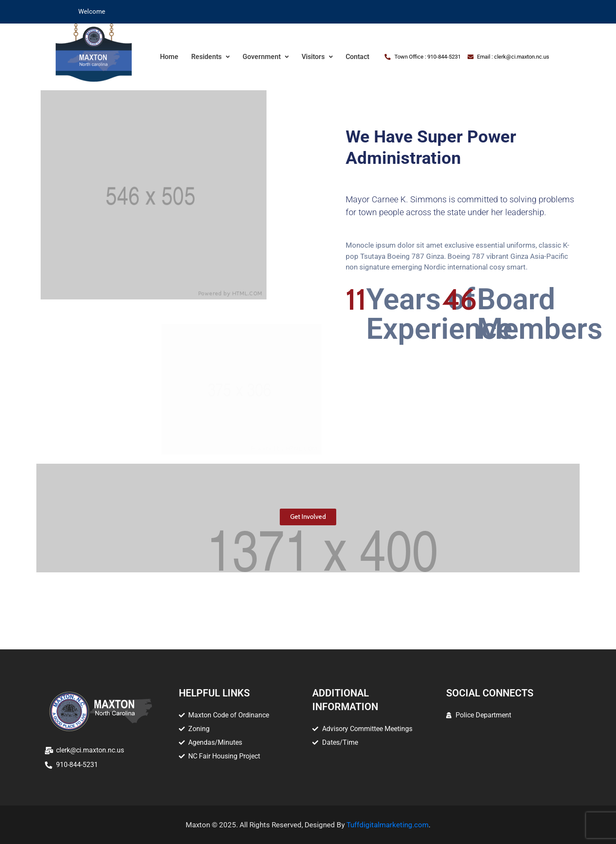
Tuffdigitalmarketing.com (388, 825)
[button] (210, 57)
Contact (357, 57)
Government (266, 57)
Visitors (317, 57)
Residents (210, 57)
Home (169, 57)
